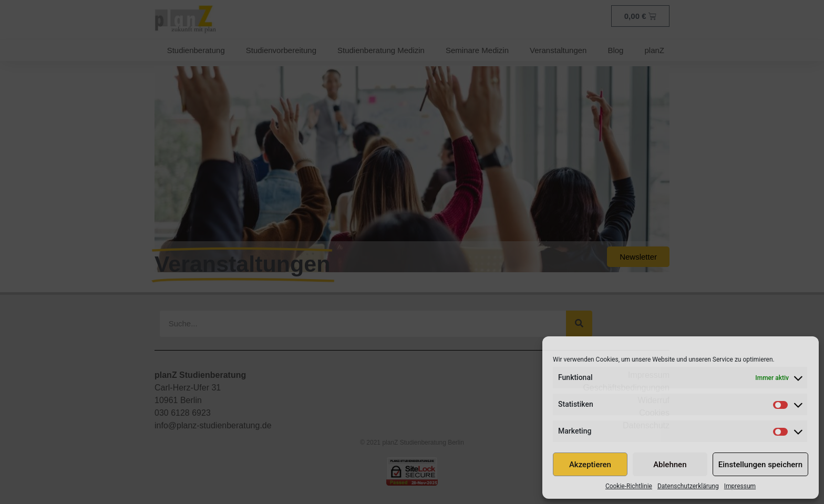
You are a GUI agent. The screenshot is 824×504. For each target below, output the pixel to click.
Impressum (740, 486)
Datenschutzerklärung (688, 486)
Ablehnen (670, 465)
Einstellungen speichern (760, 465)
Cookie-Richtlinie (629, 486)
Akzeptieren (590, 465)
